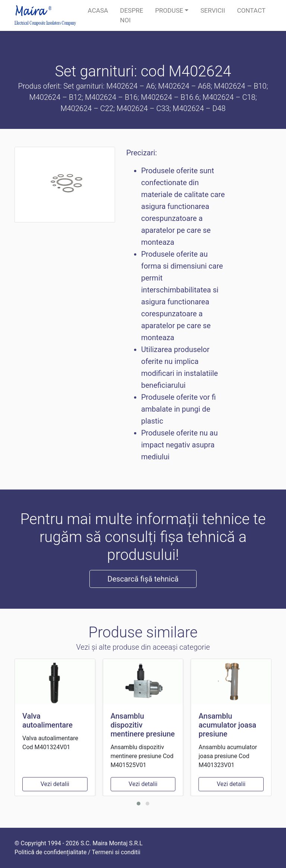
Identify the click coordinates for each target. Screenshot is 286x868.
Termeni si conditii (116, 852)
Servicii (213, 10)
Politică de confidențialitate (50, 852)
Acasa (98, 10)
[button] (139, 804)
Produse (169, 10)
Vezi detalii (55, 784)
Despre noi (131, 15)
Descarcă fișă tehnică (143, 579)
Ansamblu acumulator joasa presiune (227, 725)
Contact (251, 10)
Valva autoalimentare (47, 720)
